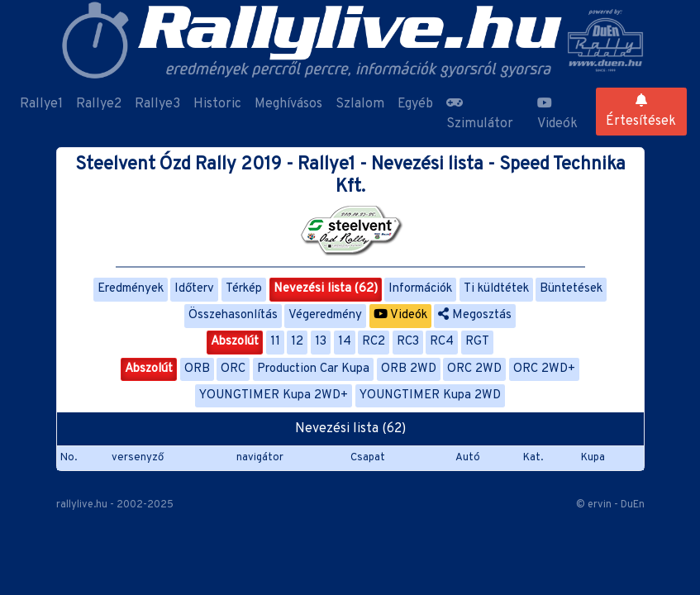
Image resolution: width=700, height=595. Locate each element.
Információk (420, 289)
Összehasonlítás (233, 315)
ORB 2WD (409, 369)
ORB (197, 369)
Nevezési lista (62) (326, 289)
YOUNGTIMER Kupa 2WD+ (274, 395)
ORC (233, 369)
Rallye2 (99, 104)
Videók (557, 114)
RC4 (442, 342)
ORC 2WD (474, 369)
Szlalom (360, 104)
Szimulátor (480, 114)
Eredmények (131, 289)
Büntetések (571, 289)
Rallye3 (157, 104)
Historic (217, 104)
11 (275, 342)
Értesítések (641, 112)
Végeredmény (325, 315)
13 (321, 342)
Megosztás (475, 315)
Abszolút (235, 342)
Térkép (244, 289)
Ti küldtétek (496, 289)
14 (345, 342)
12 (297, 342)
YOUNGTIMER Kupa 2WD (430, 395)
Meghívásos (288, 104)
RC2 (374, 342)
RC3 (408, 342)
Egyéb (415, 104)
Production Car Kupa (313, 369)
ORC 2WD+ (544, 369)
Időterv (194, 289)
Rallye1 (41, 104)
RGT (477, 342)
